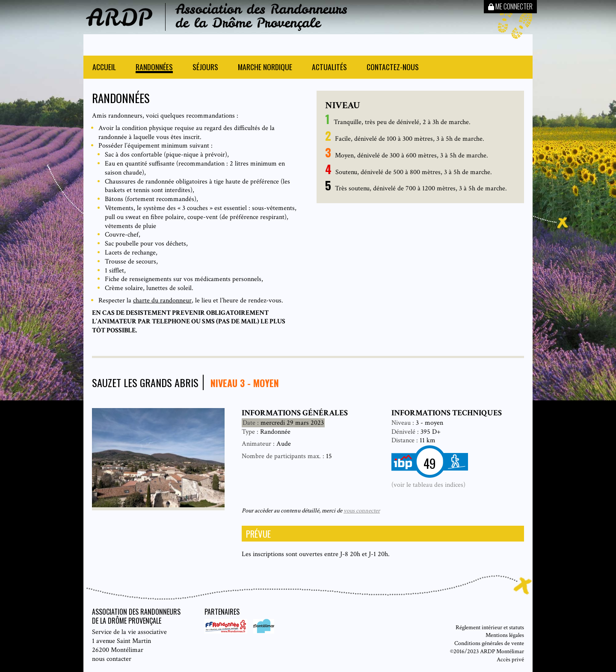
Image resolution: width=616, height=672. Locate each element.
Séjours (205, 68)
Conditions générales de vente (489, 643)
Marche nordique (265, 68)
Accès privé (510, 659)
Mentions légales (505, 635)
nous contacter (112, 659)
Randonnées (154, 68)
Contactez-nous (393, 68)
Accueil (104, 68)
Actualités (329, 68)
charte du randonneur (162, 300)
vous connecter (362, 511)
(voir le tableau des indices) (428, 485)
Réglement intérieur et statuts (490, 627)
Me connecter (510, 6)
